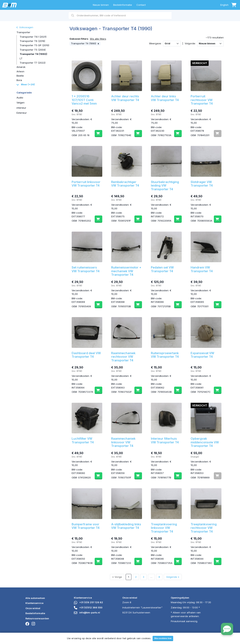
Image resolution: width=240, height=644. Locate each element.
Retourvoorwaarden (37, 618)
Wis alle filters (98, 39)
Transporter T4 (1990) (33, 54)
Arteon (20, 71)
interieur (21, 108)
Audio (20, 98)
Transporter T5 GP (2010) (34, 45)
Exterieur (22, 113)
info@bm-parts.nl (87, 612)
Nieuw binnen (101, 5)
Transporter (23, 32)
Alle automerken (35, 598)
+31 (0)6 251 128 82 (88, 602)
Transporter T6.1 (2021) (33, 37)
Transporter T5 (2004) (33, 50)
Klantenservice (34, 603)
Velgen (21, 103)
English (224, 5)
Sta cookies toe (163, 638)
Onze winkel (33, 608)
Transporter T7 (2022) (33, 63)
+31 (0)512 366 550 (88, 607)
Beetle (20, 76)
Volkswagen (25, 27)
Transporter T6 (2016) (32, 41)
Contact (141, 5)
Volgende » (173, 577)
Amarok (21, 67)
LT (21, 58)
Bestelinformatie (123, 5)
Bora (19, 80)
